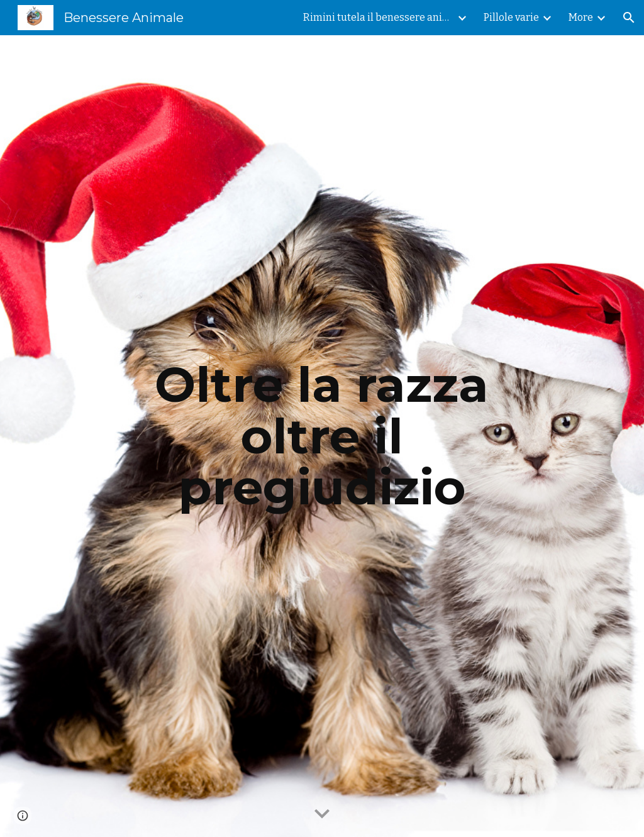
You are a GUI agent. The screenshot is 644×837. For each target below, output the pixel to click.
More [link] (581, 17)
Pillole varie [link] (511, 17)
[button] (629, 18)
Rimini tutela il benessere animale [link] (379, 17)
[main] (322, 436)
